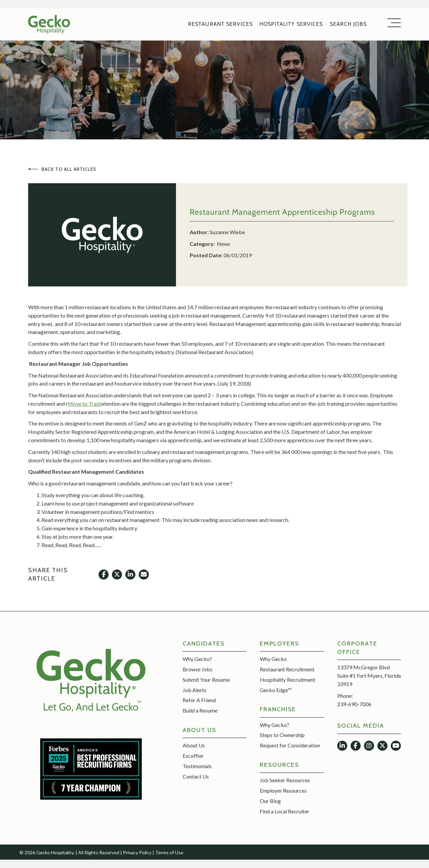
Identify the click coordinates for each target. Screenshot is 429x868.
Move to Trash (85, 404)
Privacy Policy (137, 852)
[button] (392, 23)
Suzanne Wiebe (227, 232)
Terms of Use (169, 852)
